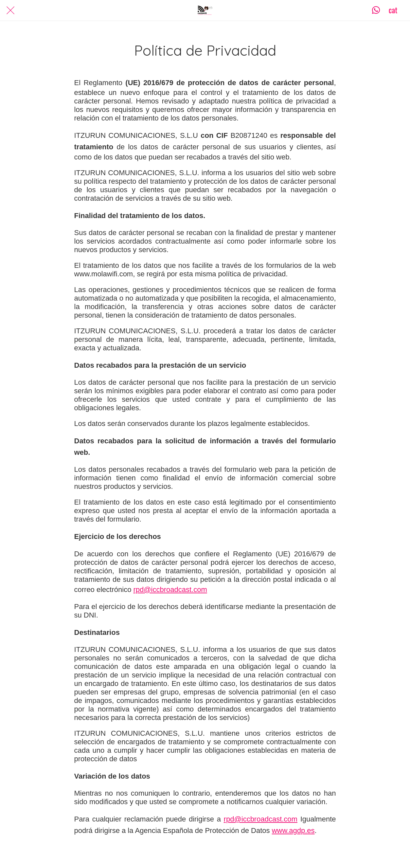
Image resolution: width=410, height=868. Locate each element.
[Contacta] (376, 10)
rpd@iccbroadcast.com (170, 590)
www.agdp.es (293, 831)
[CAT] (393, 10)
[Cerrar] (10, 10)
